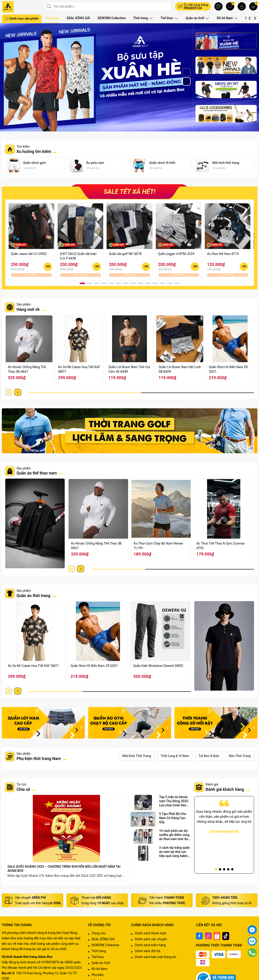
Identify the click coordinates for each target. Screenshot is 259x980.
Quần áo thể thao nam (37, 473)
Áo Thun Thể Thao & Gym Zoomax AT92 (221, 546)
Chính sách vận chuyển (151, 939)
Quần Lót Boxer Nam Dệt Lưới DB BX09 (180, 369)
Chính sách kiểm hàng (150, 945)
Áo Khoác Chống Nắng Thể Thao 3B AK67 (27, 369)
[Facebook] (199, 936)
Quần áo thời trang (34, 596)
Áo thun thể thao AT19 (223, 254)
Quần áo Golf (195, 18)
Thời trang (143, 18)
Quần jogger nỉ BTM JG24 (176, 254)
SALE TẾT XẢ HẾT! (130, 192)
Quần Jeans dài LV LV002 (29, 254)
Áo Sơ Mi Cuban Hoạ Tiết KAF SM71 (79, 369)
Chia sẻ (23, 789)
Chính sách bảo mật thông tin (155, 957)
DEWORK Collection (112, 18)
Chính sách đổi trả (147, 951)
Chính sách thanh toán (150, 933)
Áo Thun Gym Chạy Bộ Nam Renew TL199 (158, 546)
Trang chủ (52, 18)
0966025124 (193, 8)
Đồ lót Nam (225, 18)
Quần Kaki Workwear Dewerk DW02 (158, 666)
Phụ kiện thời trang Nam (39, 759)
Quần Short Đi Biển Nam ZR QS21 (228, 369)
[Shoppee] (217, 936)
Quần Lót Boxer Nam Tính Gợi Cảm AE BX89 (129, 369)
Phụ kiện (98, 975)
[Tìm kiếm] (49, 6)
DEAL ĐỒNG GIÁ (78, 18)
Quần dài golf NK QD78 (125, 254)
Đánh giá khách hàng (225, 789)
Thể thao (168, 18)
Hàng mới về (28, 309)
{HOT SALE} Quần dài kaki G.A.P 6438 (78, 256)
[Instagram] (208, 936)
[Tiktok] (226, 936)
